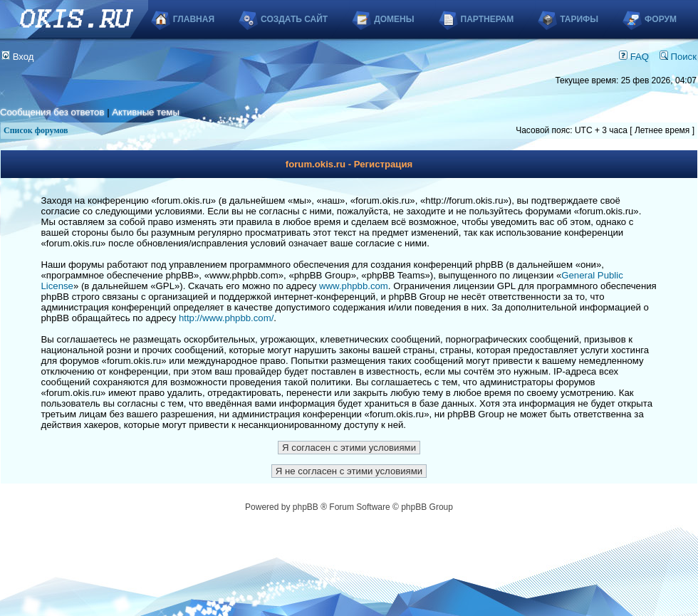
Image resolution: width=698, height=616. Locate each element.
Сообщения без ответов (52, 112)
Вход (18, 57)
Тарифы (579, 19)
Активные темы (146, 112)
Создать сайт (294, 19)
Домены (394, 19)
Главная (194, 19)
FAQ (634, 57)
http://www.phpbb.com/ (226, 318)
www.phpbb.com (354, 286)
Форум (661, 19)
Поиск (678, 57)
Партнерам (488, 19)
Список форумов (36, 130)
